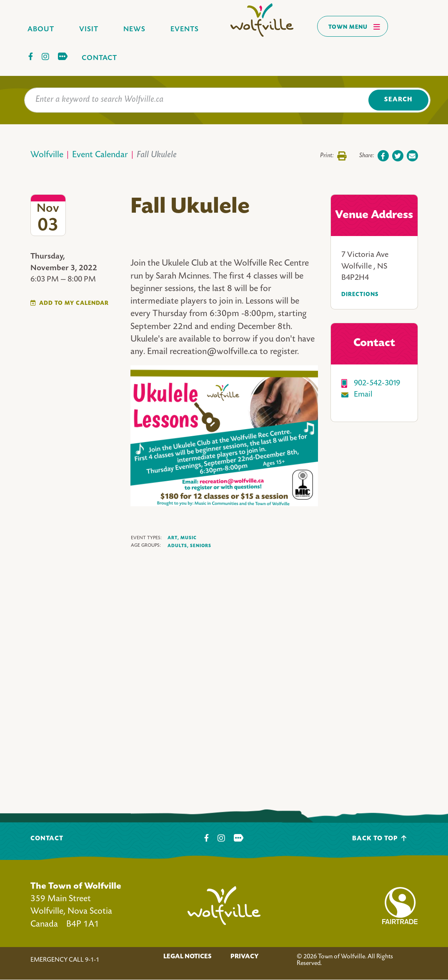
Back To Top (379, 838)
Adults (178, 546)
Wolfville (47, 155)
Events (185, 29)
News (134, 29)
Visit (89, 29)
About (41, 29)
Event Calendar (100, 155)
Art (173, 538)
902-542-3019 (377, 383)
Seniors (201, 546)
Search (398, 100)
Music (189, 538)
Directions (360, 295)
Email (363, 395)
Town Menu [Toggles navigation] (354, 27)
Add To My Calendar (74, 303)
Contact (99, 58)
